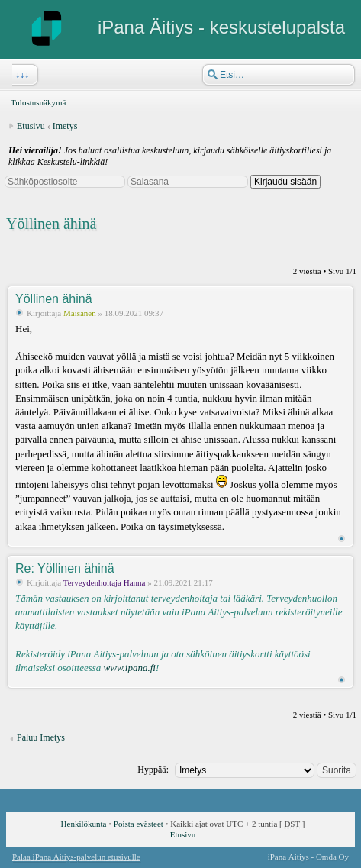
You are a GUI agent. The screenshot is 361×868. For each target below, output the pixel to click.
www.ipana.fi (130, 668)
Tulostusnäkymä (38, 102)
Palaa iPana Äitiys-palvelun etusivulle (76, 857)
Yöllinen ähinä (51, 224)
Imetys (65, 126)
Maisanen (80, 313)
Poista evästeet (139, 824)
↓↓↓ (21, 75)
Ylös (342, 539)
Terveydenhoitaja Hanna (105, 582)
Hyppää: (153, 770)
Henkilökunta (84, 824)
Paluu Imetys (41, 737)
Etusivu (31, 126)
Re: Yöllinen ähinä (65, 568)
